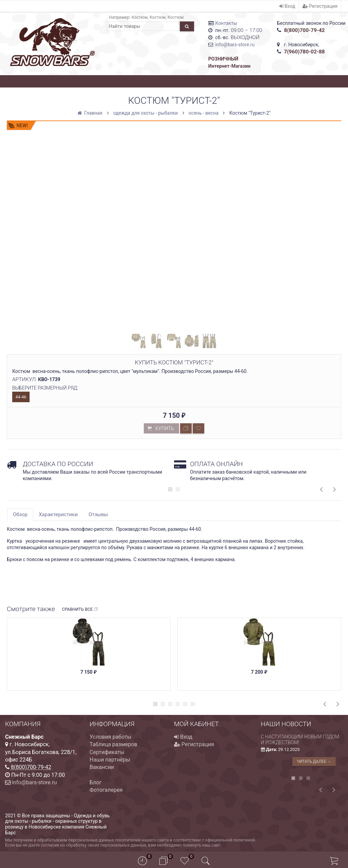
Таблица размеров (114, 744)
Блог (96, 782)
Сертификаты (107, 752)
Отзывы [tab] (98, 514)
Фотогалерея (106, 790)
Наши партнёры (110, 760)
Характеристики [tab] (58, 514)
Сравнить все (80, 609)
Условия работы (111, 737)
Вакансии (102, 767)
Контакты (226, 23)
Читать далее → (314, 761)
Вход (287, 6)
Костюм (140, 17)
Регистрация (320, 6)
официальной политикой (230, 840)
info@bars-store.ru (235, 45)
